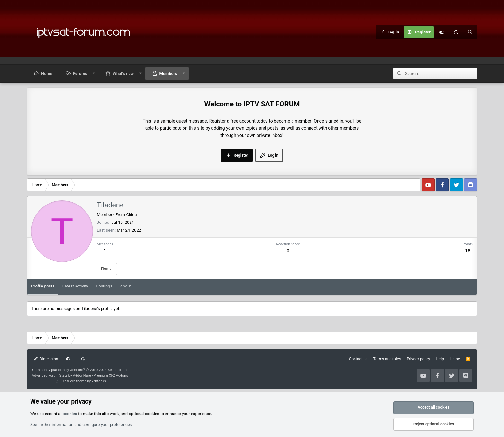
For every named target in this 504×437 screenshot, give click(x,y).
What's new (123, 73)
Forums (80, 73)
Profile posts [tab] (43, 286)
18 (468, 251)
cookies (70, 414)
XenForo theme (74, 381)
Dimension (46, 359)
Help (440, 359)
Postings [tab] (104, 286)
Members (168, 73)
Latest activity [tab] (75, 286)
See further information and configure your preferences (81, 425)
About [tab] (126, 286)
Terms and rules (387, 359)
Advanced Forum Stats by (80, 375)
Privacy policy (418, 359)
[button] (94, 73)
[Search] (470, 32)
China (131, 215)
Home (47, 73)
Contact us (358, 359)
